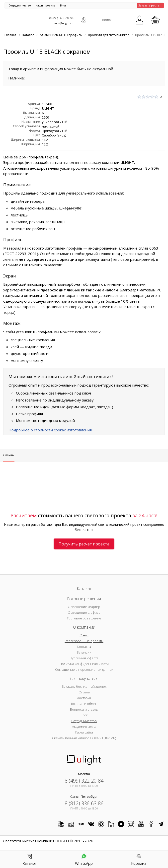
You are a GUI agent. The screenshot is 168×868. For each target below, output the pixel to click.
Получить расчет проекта (84, 544)
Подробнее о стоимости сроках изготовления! (50, 430)
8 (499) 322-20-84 (61, 18)
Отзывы (9, 455)
